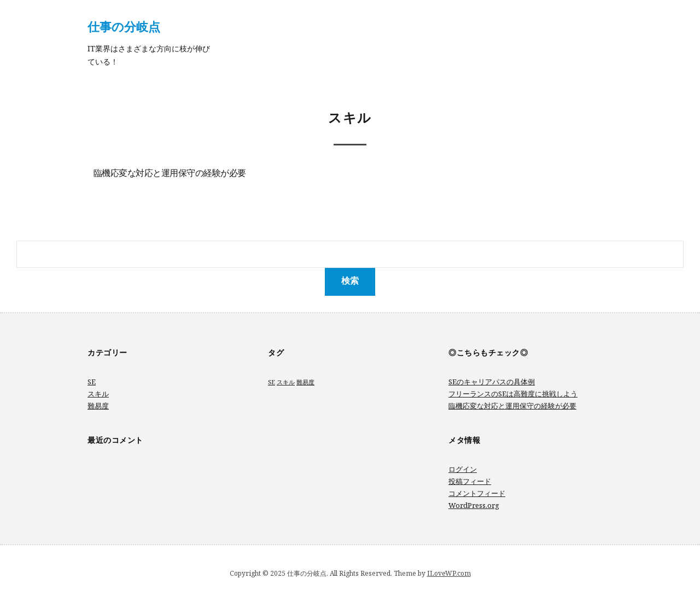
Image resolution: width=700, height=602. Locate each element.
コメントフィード (477, 493)
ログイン (463, 469)
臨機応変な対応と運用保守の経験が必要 (170, 174)
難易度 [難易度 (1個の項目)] (305, 382)
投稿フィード (470, 481)
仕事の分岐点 (124, 26)
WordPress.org (474, 505)
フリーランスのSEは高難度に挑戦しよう (513, 394)
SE (92, 382)
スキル (98, 394)
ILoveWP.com (449, 573)
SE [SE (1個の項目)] (272, 382)
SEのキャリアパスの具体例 (492, 382)
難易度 (98, 406)
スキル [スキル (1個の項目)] (286, 382)
